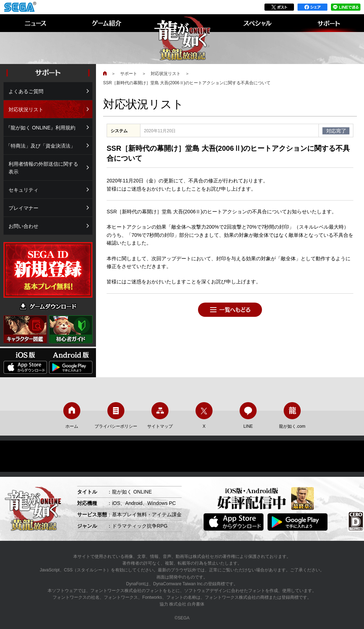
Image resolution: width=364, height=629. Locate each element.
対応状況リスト (166, 74)
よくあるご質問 (26, 91)
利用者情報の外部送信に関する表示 (43, 168)
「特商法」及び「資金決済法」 (41, 146)
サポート (129, 74)
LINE (248, 415)
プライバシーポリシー (116, 415)
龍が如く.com (292, 415)
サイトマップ (160, 415)
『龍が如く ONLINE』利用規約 (41, 128)
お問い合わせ (23, 226)
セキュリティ (23, 190)
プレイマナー (23, 208)
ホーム (72, 415)
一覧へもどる (230, 310)
